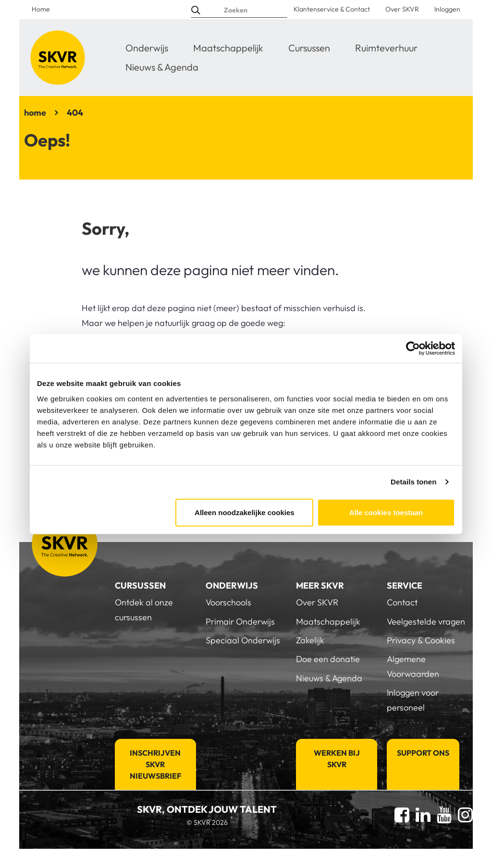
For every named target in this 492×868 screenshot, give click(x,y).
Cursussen (309, 48)
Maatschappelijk (228, 48)
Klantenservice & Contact (332, 9)
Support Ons (423, 753)
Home (41, 9)
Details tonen (413, 482)
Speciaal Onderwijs (243, 640)
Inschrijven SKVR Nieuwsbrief (155, 764)
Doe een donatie (328, 659)
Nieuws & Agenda (162, 67)
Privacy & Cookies (421, 640)
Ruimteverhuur (386, 48)
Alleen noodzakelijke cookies (245, 512)
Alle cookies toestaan (386, 512)
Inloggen (447, 9)
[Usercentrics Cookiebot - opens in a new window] (413, 349)
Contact (402, 602)
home (35, 113)
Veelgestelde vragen (426, 621)
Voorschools (228, 602)
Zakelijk (310, 640)
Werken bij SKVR (337, 759)
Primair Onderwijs (240, 621)
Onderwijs (147, 48)
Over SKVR (402, 9)
